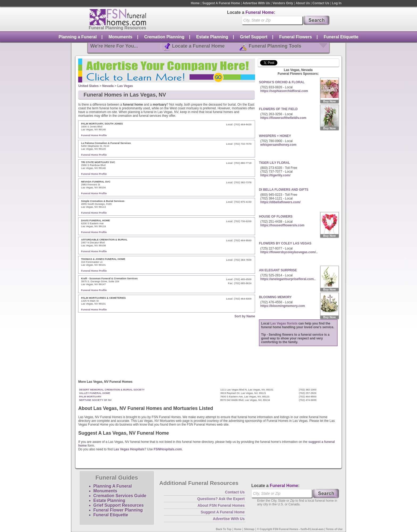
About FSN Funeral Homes (221, 505)
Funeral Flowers (296, 37)
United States (88, 86)
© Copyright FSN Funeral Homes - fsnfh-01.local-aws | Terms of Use (300, 529)
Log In (337, 3)
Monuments (120, 37)
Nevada (108, 86)
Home (195, 3)
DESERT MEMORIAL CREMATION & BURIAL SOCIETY (112, 390)
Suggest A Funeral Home (221, 3)
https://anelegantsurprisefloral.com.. (288, 279)
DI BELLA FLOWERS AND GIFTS (284, 190)
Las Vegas (125, 86)
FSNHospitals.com (168, 449)
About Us (303, 3)
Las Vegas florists (284, 323)
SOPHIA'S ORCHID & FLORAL (282, 82)
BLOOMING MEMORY (275, 297)
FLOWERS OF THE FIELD (278, 109)
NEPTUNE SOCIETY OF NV (95, 400)
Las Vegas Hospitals (129, 449)
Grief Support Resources (118, 505)
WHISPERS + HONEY (275, 136)
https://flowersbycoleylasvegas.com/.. (289, 252)
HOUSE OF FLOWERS (276, 217)
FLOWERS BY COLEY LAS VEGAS (285, 243)
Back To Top (224, 529)
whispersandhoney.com (278, 145)
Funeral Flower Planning (118, 510)
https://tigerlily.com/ (275, 175)
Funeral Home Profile (94, 135)
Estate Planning (212, 37)
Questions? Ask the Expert (221, 499)
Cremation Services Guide (120, 496)
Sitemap (249, 529)
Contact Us (321, 3)
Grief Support (254, 37)
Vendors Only (283, 3)
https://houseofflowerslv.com (282, 225)
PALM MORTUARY (90, 396)
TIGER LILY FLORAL (275, 163)
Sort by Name (245, 316)
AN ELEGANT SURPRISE (278, 270)
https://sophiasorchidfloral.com (284, 91)
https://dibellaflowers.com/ (280, 202)
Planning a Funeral (78, 37)
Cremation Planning (164, 37)
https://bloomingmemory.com (283, 306)
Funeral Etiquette (341, 37)
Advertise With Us (256, 3)
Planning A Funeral (113, 486)
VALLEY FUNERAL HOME (95, 393)
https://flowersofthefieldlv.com (283, 118)
